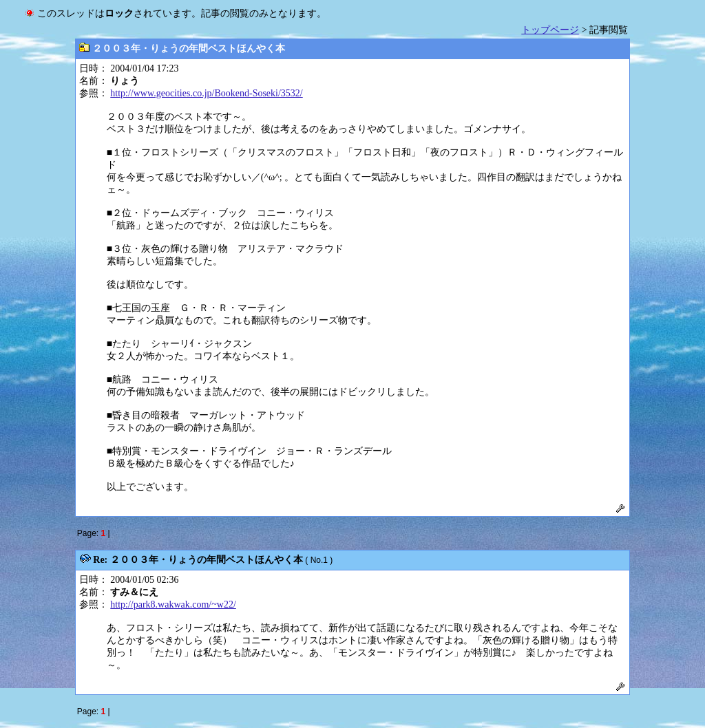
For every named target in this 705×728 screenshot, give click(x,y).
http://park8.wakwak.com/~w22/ (173, 604)
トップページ (550, 30)
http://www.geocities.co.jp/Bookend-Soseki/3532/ (206, 93)
